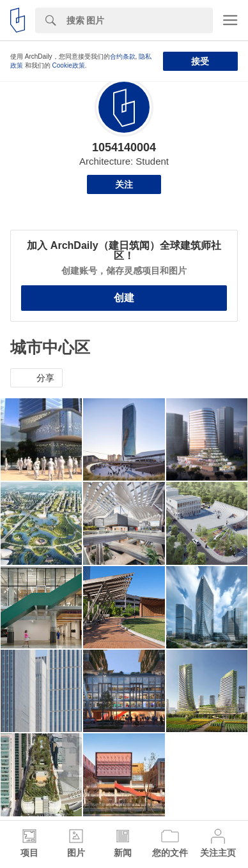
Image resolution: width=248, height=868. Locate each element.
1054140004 (124, 147)
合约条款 (123, 56)
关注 (124, 184)
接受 (200, 61)
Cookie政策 (69, 65)
